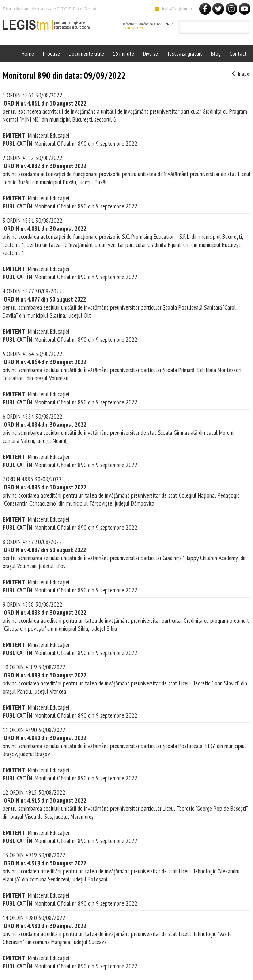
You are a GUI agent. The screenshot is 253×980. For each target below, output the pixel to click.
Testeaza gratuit (184, 53)
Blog (216, 53)
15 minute (124, 53)
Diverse (150, 53)
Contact (238, 53)
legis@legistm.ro (177, 9)
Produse (51, 53)
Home (28, 53)
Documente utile (86, 53)
